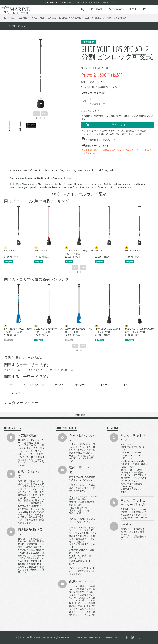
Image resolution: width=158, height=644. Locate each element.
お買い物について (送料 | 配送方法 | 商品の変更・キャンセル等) (112, 134)
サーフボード (82, 385)
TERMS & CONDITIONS (88, 637)
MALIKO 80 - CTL (133, 251)
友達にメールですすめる (97, 146)
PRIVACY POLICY (114, 637)
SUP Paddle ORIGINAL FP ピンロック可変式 (79, 330)
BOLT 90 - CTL (101, 251)
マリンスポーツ (17, 393)
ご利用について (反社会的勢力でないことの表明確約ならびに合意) (114, 131)
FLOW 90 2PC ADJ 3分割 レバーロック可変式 (109, 330)
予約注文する (107, 125)
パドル (125, 385)
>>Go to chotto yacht (138, 518)
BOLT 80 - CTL (11, 251)
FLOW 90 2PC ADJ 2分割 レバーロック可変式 (79, 252)
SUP (11, 385)
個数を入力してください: (94, 93)
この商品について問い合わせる (101, 140)
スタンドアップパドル (34, 385)
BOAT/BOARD (97, 9)
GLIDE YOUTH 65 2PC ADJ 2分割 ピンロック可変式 (139, 330)
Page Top (79, 415)
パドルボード (105, 385)
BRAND (133, 9)
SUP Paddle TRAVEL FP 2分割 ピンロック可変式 (18, 330)
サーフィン (60, 385)
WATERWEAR (117, 9)
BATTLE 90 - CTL (42, 251)
